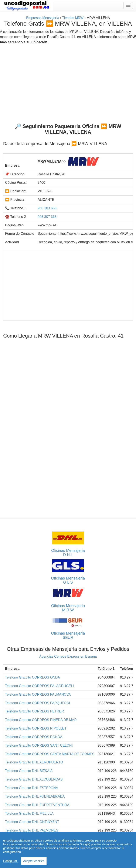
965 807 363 (47, 217)
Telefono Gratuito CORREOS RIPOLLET (36, 728)
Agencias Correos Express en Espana (68, 656)
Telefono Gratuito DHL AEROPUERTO (34, 762)
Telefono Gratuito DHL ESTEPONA (32, 788)
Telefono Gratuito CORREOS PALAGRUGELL (40, 686)
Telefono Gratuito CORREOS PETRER (35, 711)
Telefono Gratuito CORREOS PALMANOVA (38, 694)
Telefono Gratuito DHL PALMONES (32, 830)
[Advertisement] (68, 82)
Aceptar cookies (34, 861)
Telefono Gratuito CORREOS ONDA (33, 677)
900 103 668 (47, 208)
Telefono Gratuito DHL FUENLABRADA (35, 796)
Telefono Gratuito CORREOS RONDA (34, 737)
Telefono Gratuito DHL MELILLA (29, 813)
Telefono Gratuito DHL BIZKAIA (29, 771)
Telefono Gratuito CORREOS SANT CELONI (39, 745)
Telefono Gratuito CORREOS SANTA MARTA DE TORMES (50, 754)
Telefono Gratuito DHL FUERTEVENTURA (37, 805)
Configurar (11, 861)
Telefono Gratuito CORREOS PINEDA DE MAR (41, 720)
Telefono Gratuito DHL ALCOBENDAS (34, 779)
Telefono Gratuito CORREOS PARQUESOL (38, 703)
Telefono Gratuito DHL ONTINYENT (32, 822)
